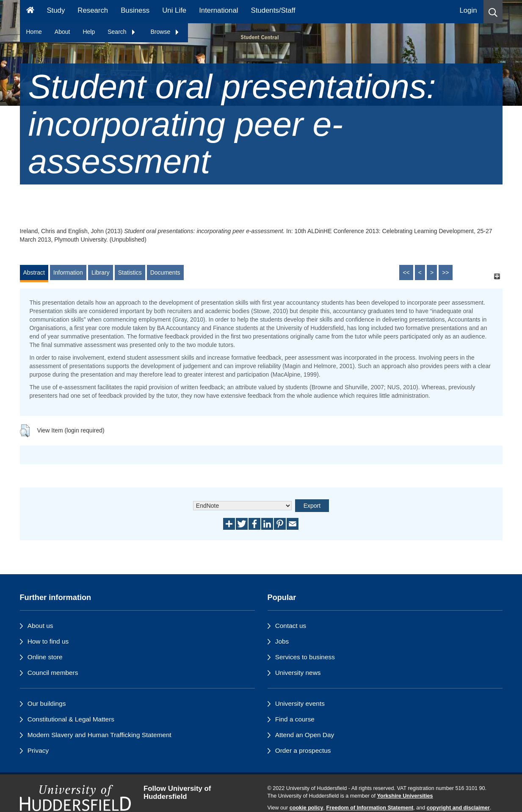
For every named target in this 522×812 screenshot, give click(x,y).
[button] (493, 12)
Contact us (291, 626)
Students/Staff (273, 10)
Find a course (295, 719)
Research (93, 10)
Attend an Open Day (305, 735)
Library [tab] (101, 273)
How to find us (48, 641)
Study (56, 10)
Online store (45, 657)
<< (406, 273)
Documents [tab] (165, 273)
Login (468, 10)
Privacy (38, 750)
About (62, 32)
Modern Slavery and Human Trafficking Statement (99, 735)
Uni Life (174, 10)
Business (135, 10)
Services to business (305, 657)
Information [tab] (68, 273)
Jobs (282, 641)
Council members (53, 673)
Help (89, 32)
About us (40, 626)
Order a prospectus (303, 750)
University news (298, 673)
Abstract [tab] (34, 273)
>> (445, 273)
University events (300, 703)
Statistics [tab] (130, 273)
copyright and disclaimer (458, 808)
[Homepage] (30, 12)
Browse (165, 32)
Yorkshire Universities (405, 796)
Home (34, 32)
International (218, 10)
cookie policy (307, 808)
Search (122, 32)
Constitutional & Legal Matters (71, 719)
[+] (497, 277)
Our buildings (47, 703)
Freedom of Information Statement (370, 808)
